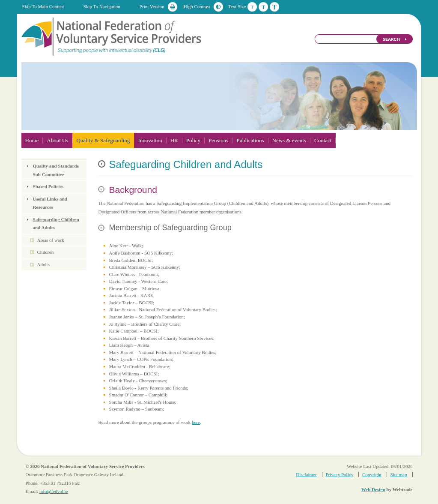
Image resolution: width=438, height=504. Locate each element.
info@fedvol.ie (54, 491)
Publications (250, 140)
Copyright (372, 474)
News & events (289, 140)
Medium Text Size (263, 7)
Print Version (152, 6)
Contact (323, 140)
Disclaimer (306, 474)
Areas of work (51, 240)
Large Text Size (274, 7)
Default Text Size (252, 7)
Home (32, 140)
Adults (43, 264)
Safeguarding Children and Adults (56, 224)
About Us (57, 140)
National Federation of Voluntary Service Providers (112, 36)
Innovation (150, 140)
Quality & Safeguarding (103, 140)
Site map (399, 474)
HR (174, 140)
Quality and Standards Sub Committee (56, 170)
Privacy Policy (339, 474)
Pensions (218, 140)
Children (46, 252)
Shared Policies (48, 186)
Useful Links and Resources (50, 203)
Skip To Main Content (43, 6)
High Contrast (197, 6)
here (196, 422)
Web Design (373, 489)
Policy (193, 140)
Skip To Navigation (102, 6)
